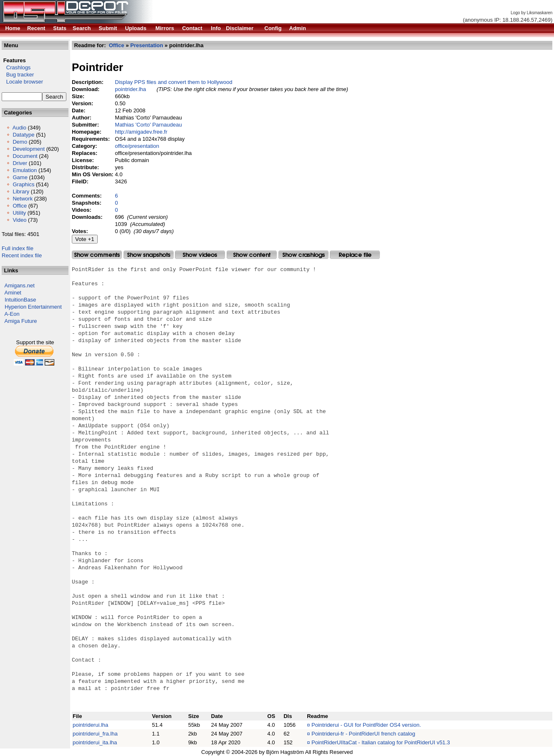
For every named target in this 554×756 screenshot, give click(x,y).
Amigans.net (20, 285)
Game (20, 177)
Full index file (18, 248)
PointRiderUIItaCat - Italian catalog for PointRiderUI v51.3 (381, 742)
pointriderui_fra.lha (95, 734)
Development (29, 149)
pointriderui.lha (90, 725)
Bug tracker (18, 75)
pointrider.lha (130, 89)
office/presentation (137, 146)
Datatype (23, 135)
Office (20, 206)
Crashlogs (16, 67)
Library (21, 192)
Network (23, 199)
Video (19, 220)
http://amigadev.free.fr (141, 132)
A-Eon (12, 314)
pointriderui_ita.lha (95, 742)
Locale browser (22, 82)
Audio (19, 128)
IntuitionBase (20, 300)
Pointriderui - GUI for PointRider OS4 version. (366, 725)
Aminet (13, 293)
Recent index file (22, 255)
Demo (20, 142)
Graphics (23, 184)
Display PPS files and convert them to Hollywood (173, 82)
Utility (19, 213)
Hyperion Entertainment (33, 307)
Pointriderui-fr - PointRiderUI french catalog (363, 734)
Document (25, 156)
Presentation (147, 45)
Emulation (25, 170)
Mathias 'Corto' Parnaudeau (148, 125)
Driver (20, 163)
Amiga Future (21, 321)
